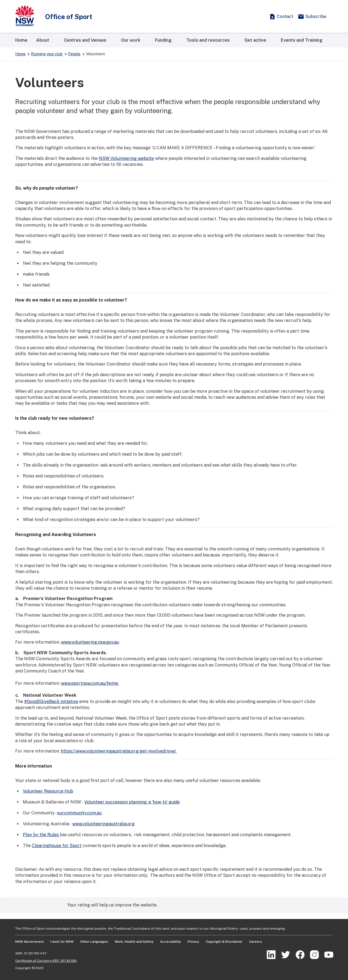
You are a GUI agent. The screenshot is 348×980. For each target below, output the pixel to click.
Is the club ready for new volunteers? (174, 418)
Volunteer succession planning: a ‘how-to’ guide (132, 802)
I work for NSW (62, 942)
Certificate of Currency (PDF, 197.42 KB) (46, 961)
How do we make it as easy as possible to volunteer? (174, 300)
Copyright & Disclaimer (224, 942)
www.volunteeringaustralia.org (103, 824)
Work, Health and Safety (134, 942)
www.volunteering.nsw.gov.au (90, 642)
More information (174, 766)
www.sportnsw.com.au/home (90, 683)
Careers (256, 942)
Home (20, 54)
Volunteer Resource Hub (48, 791)
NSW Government (29, 942)
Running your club (47, 54)
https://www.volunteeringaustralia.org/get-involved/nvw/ (119, 751)
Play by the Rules (41, 835)
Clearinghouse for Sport (57, 846)
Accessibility (171, 942)
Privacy (193, 942)
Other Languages (94, 942)
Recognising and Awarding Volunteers (174, 535)
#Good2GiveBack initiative (51, 701)
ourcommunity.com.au (79, 813)
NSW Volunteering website (126, 158)
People (74, 54)
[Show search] (258, 17)
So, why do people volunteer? (174, 188)
